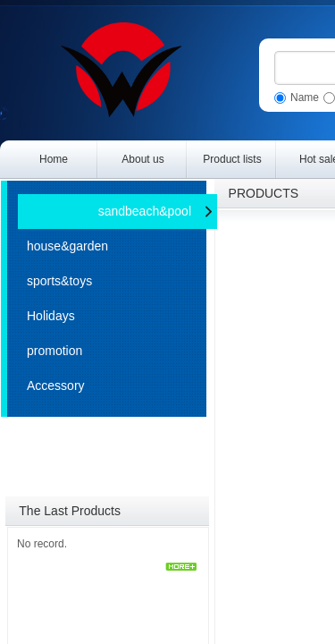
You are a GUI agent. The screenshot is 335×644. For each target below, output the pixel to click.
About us (142, 159)
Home (54, 159)
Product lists (232, 159)
